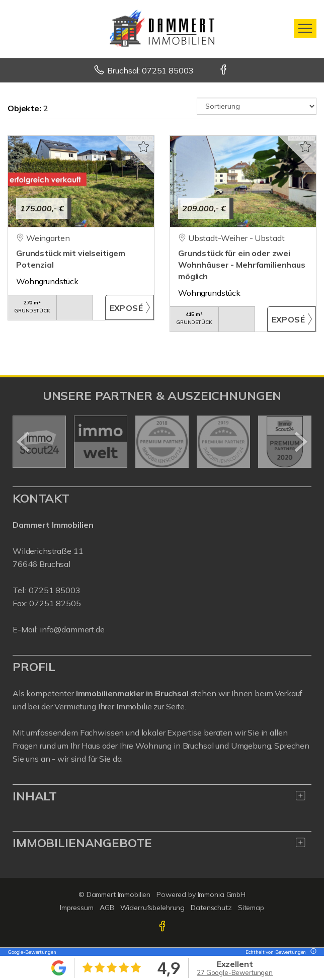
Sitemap (251, 908)
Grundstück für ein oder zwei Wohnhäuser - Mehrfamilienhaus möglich (242, 265)
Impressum (77, 908)
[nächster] (300, 442)
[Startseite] (162, 29)
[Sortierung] (257, 106)
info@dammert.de (72, 629)
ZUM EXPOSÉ (130, 307)
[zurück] (24, 442)
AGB (107, 908)
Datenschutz (211, 908)
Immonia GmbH (222, 894)
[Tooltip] (312, 952)
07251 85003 (54, 590)
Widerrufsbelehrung (153, 908)
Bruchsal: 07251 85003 (150, 70)
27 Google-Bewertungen (235, 972)
